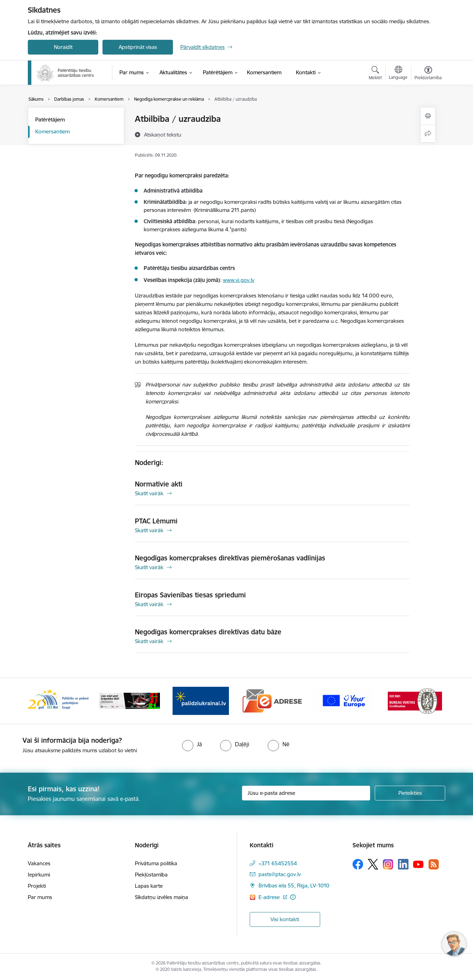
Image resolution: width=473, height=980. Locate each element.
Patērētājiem (50, 120)
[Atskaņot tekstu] (163, 134)
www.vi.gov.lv (239, 280)
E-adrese (270, 897)
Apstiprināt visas (138, 47)
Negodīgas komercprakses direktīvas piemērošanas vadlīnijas (230, 558)
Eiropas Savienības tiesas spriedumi (190, 595)
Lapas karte (149, 886)
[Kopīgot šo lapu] (428, 134)
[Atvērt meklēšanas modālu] (375, 74)
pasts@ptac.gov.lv (280, 874)
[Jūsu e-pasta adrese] (306, 793)
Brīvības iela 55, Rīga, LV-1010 (294, 885)
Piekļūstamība (151, 875)
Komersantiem (52, 131)
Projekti (37, 886)
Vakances (39, 863)
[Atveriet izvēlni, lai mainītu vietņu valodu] (398, 74)
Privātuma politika (156, 863)
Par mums (40, 897)
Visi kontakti (285, 919)
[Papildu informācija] (293, 897)
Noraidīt (63, 47)
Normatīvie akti (159, 484)
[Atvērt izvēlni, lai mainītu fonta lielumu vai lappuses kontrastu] (428, 74)
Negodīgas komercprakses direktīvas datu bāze (208, 632)
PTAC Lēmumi (156, 521)
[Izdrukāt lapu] (428, 116)
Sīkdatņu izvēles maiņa (161, 897)
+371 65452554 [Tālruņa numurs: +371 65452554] (278, 863)
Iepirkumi (39, 875)
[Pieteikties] (410, 793)
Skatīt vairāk (149, 493)
